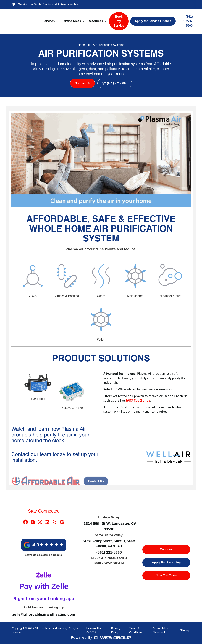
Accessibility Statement (160, 630)
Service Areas (71, 21)
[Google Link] (62, 522)
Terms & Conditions (136, 630)
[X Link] (40, 522)
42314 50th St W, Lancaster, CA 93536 (109, 526)
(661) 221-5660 (109, 552)
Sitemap (185, 630)
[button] (50, 21)
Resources (96, 21)
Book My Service (119, 21)
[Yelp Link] (54, 522)
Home (82, 45)
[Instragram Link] (33, 522)
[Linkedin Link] (47, 522)
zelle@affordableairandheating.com (44, 614)
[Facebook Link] (25, 522)
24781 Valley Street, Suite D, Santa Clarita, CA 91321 (109, 543)
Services (49, 21)
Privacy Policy (116, 630)
